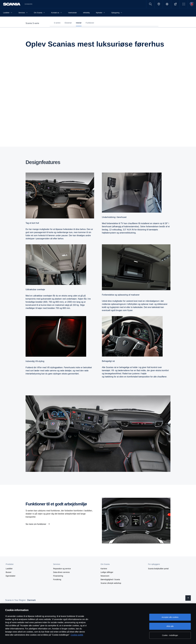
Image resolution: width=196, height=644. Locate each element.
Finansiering (58, 576)
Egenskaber (11, 576)
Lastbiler (9, 569)
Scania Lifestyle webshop (111, 583)
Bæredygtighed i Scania (110, 579)
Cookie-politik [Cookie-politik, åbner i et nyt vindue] (77, 635)
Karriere (104, 569)
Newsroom (105, 576)
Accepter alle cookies (170, 617)
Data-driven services (62, 572)
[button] (184, 4)
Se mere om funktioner (36, 524)
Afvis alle (170, 626)
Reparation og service (62, 569)
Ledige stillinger (107, 572)
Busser (9, 572)
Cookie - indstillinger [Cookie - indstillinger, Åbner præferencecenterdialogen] (170, 635)
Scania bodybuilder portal (158, 569)
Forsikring (57, 579)
